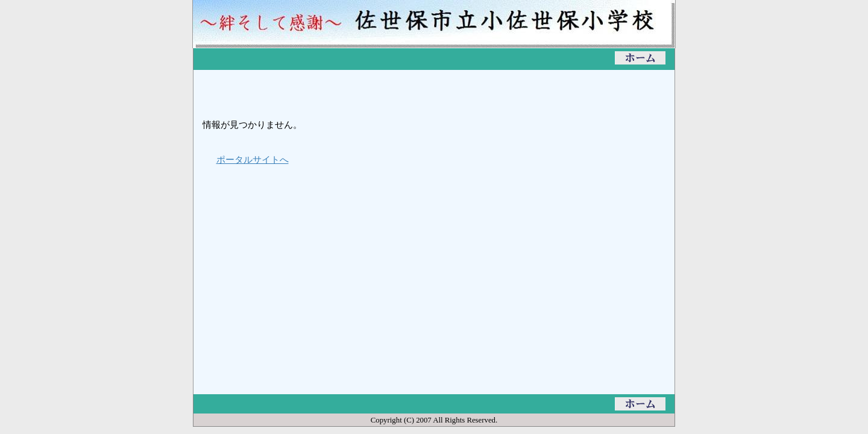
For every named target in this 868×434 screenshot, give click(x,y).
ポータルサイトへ (253, 159)
